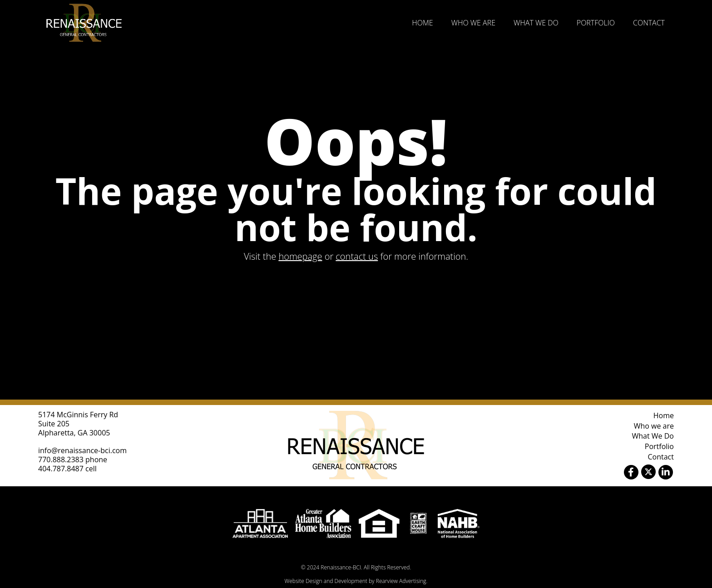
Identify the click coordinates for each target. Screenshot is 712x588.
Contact (649, 23)
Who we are (473, 23)
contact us (357, 256)
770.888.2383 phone (73, 460)
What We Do (536, 23)
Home (422, 23)
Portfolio (596, 23)
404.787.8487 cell (67, 469)
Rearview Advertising (401, 581)
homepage (300, 256)
